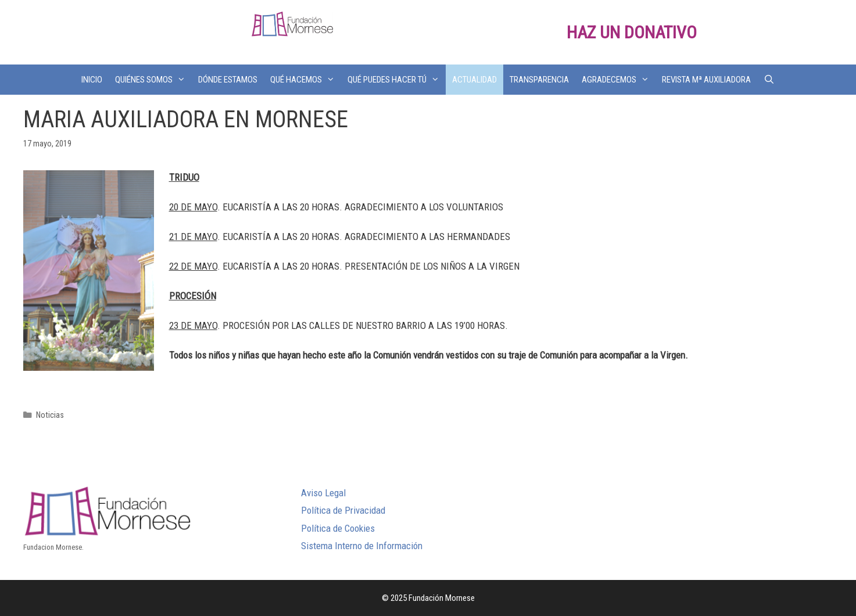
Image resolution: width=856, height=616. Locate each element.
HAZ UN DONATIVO (632, 32)
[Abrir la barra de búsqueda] (769, 80)
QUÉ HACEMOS (306, 80)
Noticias (50, 415)
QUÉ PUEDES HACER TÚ (397, 80)
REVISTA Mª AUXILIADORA (706, 80)
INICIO (92, 80)
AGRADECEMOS (619, 80)
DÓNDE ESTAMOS (228, 80)
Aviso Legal (323, 493)
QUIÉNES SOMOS (153, 80)
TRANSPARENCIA (539, 80)
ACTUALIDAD (474, 80)
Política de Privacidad (343, 510)
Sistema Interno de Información (362, 546)
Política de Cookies (338, 528)
